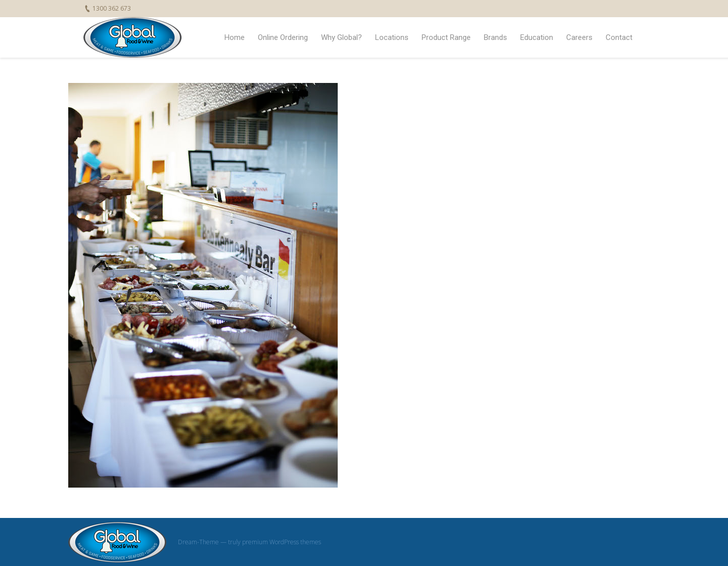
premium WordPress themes (282, 542)
